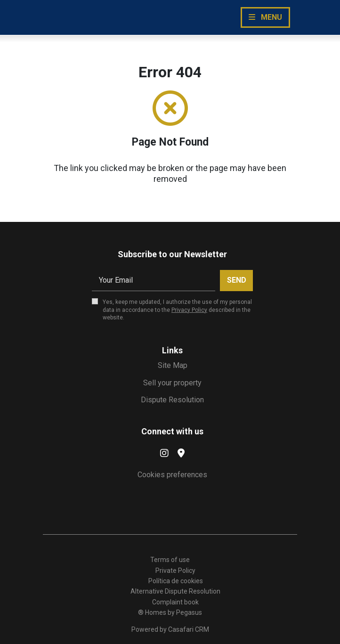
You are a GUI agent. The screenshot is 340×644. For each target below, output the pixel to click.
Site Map (173, 365)
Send (237, 280)
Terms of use (170, 560)
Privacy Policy (189, 310)
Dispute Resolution (172, 400)
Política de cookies (176, 581)
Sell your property (172, 383)
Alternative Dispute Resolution (175, 591)
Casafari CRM (189, 629)
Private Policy (175, 571)
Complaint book (175, 602)
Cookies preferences (172, 475)
